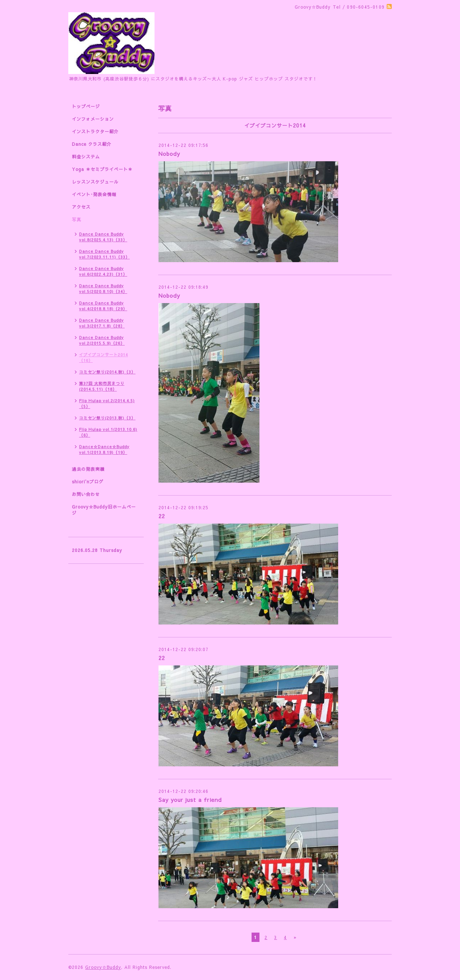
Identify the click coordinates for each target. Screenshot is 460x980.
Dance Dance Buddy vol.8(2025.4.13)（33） (103, 237)
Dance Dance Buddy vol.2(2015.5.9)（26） (102, 340)
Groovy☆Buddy (103, 967)
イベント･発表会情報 (94, 194)
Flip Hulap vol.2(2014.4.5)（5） (107, 403)
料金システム (86, 157)
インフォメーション (93, 119)
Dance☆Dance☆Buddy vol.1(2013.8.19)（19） (104, 449)
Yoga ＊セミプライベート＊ (102, 169)
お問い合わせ (86, 494)
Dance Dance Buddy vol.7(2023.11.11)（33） (104, 254)
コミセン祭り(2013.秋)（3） (107, 418)
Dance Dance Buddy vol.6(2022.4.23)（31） (103, 271)
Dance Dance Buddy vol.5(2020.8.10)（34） (103, 289)
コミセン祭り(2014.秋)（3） (107, 372)
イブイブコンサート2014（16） (103, 357)
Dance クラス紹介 (92, 144)
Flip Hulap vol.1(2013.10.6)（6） (108, 432)
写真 (77, 219)
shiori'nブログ (88, 482)
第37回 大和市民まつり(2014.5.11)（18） (102, 386)
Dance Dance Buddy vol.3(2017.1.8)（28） (102, 323)
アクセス (81, 207)
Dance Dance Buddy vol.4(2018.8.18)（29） (103, 306)
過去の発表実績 (88, 469)
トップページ (86, 106)
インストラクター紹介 (95, 131)
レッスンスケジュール (95, 182)
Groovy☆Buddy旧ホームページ (104, 510)
